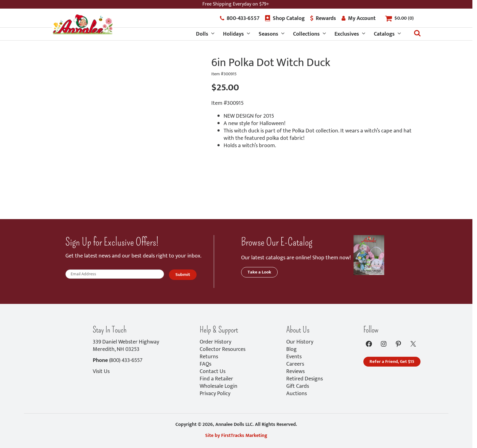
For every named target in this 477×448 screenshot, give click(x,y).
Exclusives (347, 34)
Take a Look (259, 272)
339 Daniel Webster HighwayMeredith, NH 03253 (126, 346)
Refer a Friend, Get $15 (392, 362)
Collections (306, 34)
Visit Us (101, 371)
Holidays (233, 34)
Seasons (268, 34)
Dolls (202, 34)
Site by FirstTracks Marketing (236, 436)
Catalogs (384, 34)
